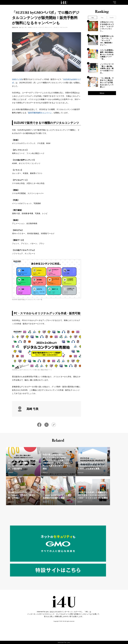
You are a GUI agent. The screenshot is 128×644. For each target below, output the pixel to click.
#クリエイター (64, 27)
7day (102, 18)
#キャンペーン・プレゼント (52, 27)
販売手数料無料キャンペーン (40, 113)
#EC (26, 27)
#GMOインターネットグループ (36, 27)
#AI (84, 504)
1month (112, 18)
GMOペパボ (17, 79)
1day (92, 18)
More (102, 93)
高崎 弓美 (21, 27)
